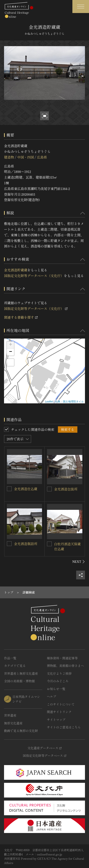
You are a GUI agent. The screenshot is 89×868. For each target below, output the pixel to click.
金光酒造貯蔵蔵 (16, 270)
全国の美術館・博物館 (19, 681)
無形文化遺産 (13, 723)
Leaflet (49, 401)
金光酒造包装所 (66, 489)
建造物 (9, 157)
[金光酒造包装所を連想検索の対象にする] (49, 489)
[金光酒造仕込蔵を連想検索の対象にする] (9, 489)
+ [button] (11, 345)
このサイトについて (61, 704)
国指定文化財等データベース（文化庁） (34, 276)
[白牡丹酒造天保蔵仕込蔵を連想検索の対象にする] (49, 544)
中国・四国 (25, 157)
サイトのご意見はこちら (64, 727)
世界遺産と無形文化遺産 (21, 673)
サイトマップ (56, 720)
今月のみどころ (58, 681)
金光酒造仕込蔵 (26, 489)
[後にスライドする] (79, 562)
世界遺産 (10, 715)
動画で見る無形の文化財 (21, 731)
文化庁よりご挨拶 (59, 673)
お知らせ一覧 (56, 689)
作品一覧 (10, 658)
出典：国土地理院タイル (69, 401)
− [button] (11, 352)
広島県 (42, 157)
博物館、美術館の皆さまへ (66, 666)
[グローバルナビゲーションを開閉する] (81, 7)
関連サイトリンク (59, 712)
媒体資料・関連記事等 (62, 658)
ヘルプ (52, 696)
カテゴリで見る (15, 666)
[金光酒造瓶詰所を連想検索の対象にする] (9, 544)
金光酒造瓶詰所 (26, 544)
